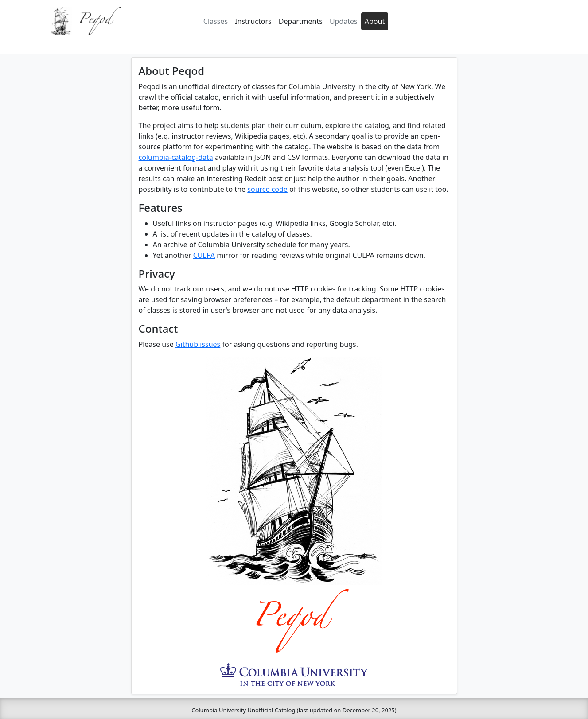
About (375, 21)
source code (267, 189)
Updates (344, 21)
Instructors (253, 21)
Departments (301, 21)
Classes (216, 21)
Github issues (198, 344)
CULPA (204, 255)
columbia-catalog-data (176, 157)
